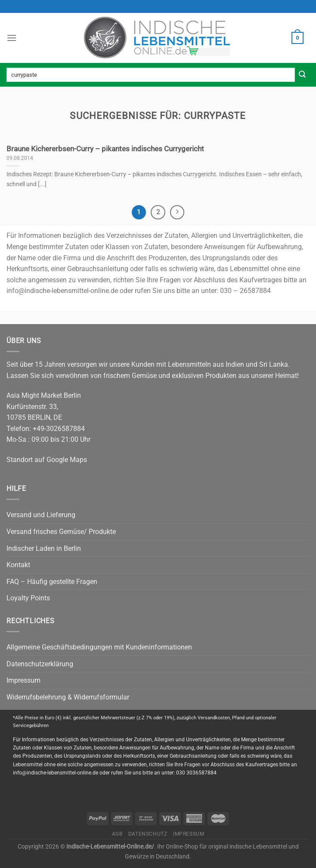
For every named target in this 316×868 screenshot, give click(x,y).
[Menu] (12, 38)
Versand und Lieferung (41, 515)
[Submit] (302, 75)
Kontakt (18, 565)
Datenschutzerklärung (40, 664)
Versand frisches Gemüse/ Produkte (61, 532)
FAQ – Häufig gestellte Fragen (52, 582)
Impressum (23, 680)
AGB (117, 834)
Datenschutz (148, 834)
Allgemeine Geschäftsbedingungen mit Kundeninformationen (99, 647)
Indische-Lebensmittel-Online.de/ (110, 847)
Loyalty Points (28, 598)
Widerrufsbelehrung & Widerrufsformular (68, 697)
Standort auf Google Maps (47, 460)
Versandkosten (214, 718)
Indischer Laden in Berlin (44, 548)
